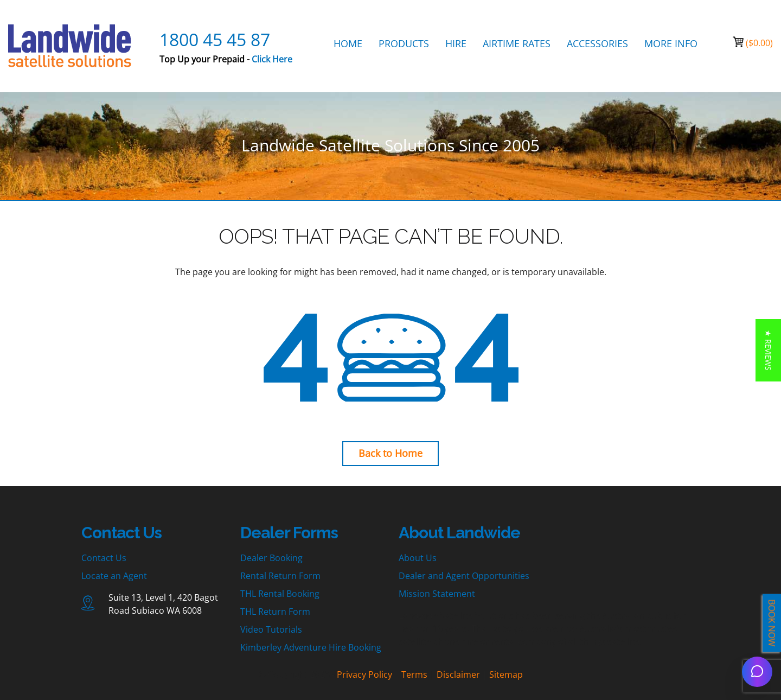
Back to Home (390, 453)
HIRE (456, 43)
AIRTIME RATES (517, 43)
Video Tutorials (271, 629)
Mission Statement (437, 594)
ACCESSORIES (597, 43)
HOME (348, 43)
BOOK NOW (772, 623)
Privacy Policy (364, 674)
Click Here (272, 59)
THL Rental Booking (280, 594)
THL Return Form (275, 612)
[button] (768, 350)
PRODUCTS (404, 43)
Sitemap (506, 674)
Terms (414, 674)
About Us (418, 558)
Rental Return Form (280, 576)
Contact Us (104, 558)
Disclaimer (458, 674)
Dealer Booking (271, 558)
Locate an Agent (114, 576)
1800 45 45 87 (215, 39)
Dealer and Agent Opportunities (464, 576)
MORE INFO (671, 43)
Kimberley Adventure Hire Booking (311, 647)
